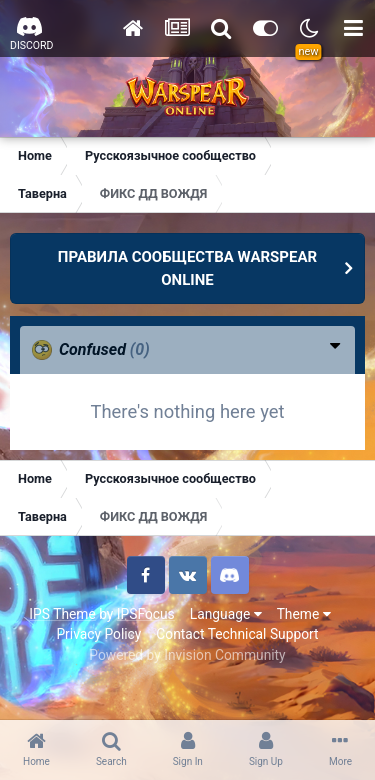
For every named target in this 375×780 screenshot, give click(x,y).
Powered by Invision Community (187, 655)
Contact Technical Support (237, 634)
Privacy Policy (98, 634)
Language (226, 614)
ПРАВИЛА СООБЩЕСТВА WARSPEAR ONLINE (187, 268)
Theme (304, 614)
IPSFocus (146, 614)
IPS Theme (62, 614)
